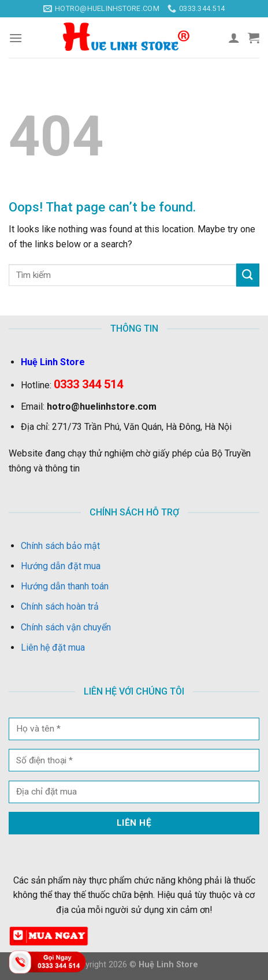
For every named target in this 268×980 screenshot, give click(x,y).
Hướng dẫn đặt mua (61, 566)
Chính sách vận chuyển (66, 627)
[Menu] (16, 38)
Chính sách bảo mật (60, 546)
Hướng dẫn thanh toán (65, 586)
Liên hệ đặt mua (53, 647)
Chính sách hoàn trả (60, 606)
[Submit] (248, 275)
